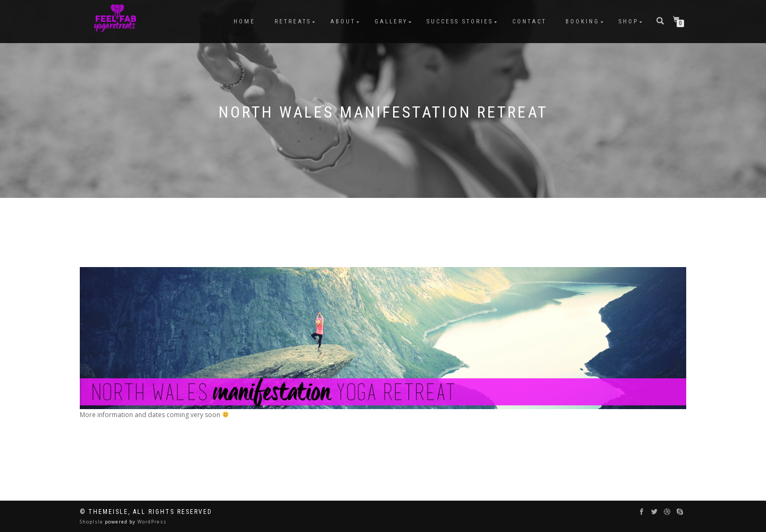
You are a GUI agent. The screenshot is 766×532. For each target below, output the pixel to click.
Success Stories (460, 22)
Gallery (391, 22)
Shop (628, 22)
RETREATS (293, 22)
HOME (244, 22)
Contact (529, 22)
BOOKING (582, 22)
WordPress (151, 522)
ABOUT (343, 22)
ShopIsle (92, 522)
